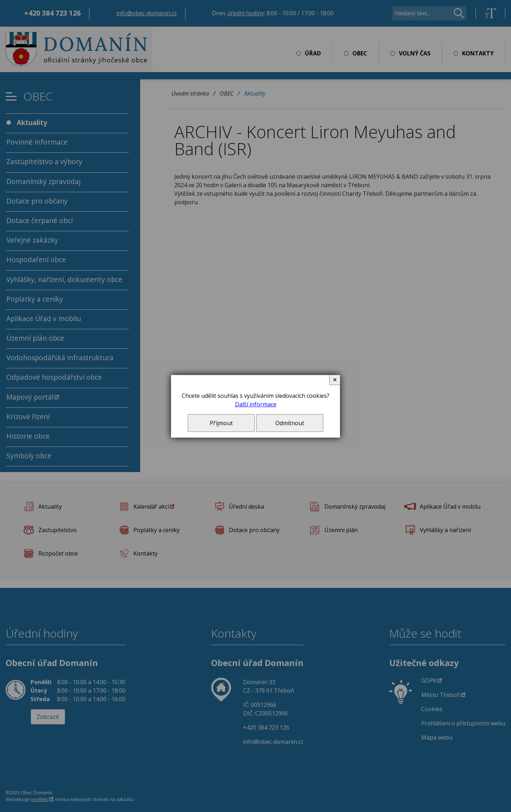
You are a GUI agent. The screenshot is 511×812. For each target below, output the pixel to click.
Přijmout (221, 423)
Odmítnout (290, 423)
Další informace (256, 404)
